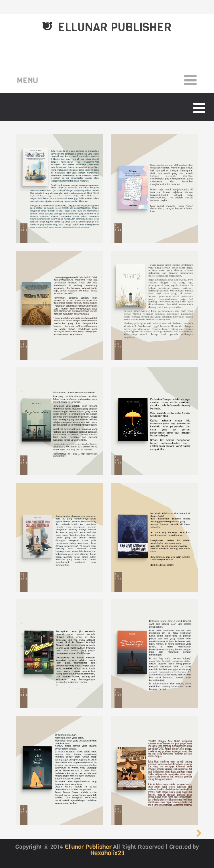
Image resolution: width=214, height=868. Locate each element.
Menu (27, 80)
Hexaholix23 (107, 853)
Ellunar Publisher (88, 847)
